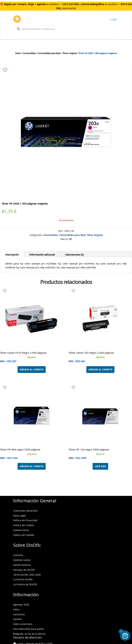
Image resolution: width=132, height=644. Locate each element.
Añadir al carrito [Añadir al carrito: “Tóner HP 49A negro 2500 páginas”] (32, 466)
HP (70, 239)
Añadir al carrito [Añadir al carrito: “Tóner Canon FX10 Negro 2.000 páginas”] (32, 369)
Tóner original (69, 53)
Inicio (18, 53)
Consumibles (29, 53)
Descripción (12, 254)
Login (114, 19)
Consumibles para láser (49, 53)
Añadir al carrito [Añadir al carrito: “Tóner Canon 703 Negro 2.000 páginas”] (100, 369)
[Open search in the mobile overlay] (66, 29)
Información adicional (42, 254)
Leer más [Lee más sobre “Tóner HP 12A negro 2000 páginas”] (100, 466)
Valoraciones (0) (74, 254)
